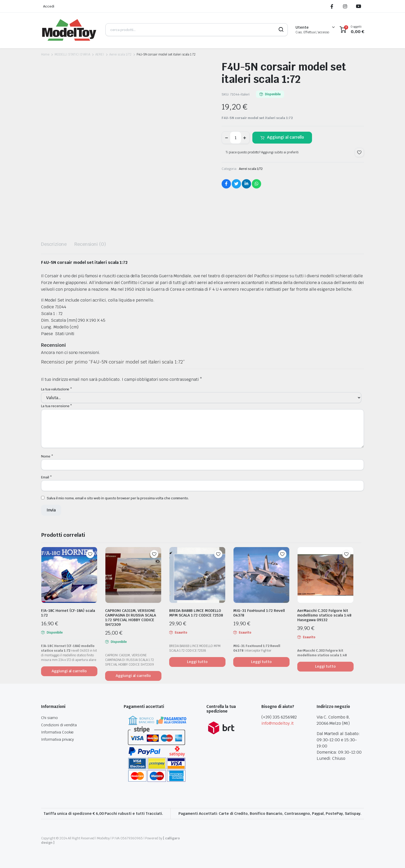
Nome (47, 456)
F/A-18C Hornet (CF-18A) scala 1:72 (68, 613)
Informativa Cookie (57, 732)
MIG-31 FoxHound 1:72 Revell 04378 (259, 613)
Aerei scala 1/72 (120, 54)
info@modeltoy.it (278, 723)
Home (45, 54)
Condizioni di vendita (59, 725)
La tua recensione (57, 406)
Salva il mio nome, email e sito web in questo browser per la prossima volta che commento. (118, 498)
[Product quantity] (236, 138)
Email (46, 477)
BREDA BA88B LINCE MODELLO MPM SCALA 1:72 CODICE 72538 (196, 613)
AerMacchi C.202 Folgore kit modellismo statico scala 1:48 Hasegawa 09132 (324, 615)
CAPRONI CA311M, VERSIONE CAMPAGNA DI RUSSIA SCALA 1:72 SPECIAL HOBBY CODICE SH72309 (131, 618)
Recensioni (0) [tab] (90, 244)
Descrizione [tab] (54, 244)
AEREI (100, 54)
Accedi (49, 6)
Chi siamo (49, 718)
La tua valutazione (57, 389)
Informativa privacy (57, 739)
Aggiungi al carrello (286, 137)
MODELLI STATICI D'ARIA (72, 54)
